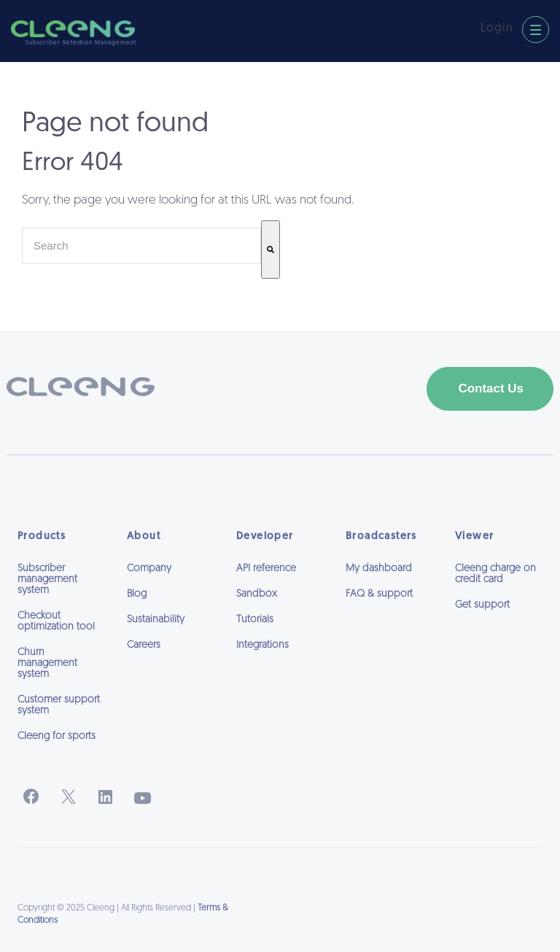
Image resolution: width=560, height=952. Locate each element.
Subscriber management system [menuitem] (47, 580)
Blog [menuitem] (137, 594)
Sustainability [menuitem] (156, 620)
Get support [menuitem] (482, 605)
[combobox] (141, 246)
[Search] (271, 249)
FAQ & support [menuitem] (379, 594)
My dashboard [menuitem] (379, 569)
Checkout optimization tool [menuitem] (56, 622)
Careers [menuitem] (144, 645)
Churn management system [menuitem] (47, 663)
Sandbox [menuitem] (257, 594)
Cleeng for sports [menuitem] (57, 736)
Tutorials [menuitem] (255, 620)
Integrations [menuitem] (262, 645)
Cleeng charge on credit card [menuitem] (495, 574)
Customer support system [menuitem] (59, 705)
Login (497, 28)
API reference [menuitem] (266, 569)
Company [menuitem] (149, 569)
